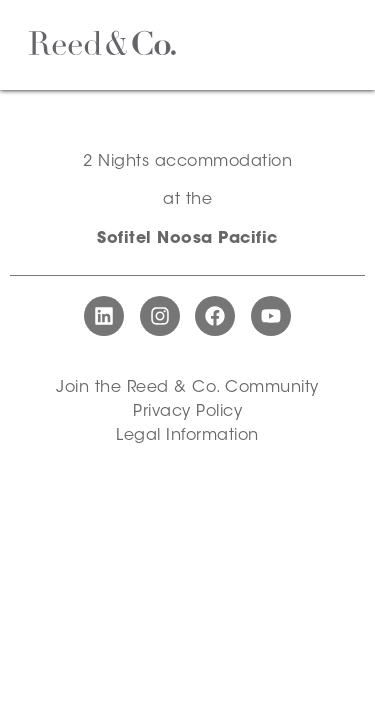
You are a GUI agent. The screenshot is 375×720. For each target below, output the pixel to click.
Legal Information (187, 436)
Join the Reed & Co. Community (187, 388)
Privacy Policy (187, 412)
